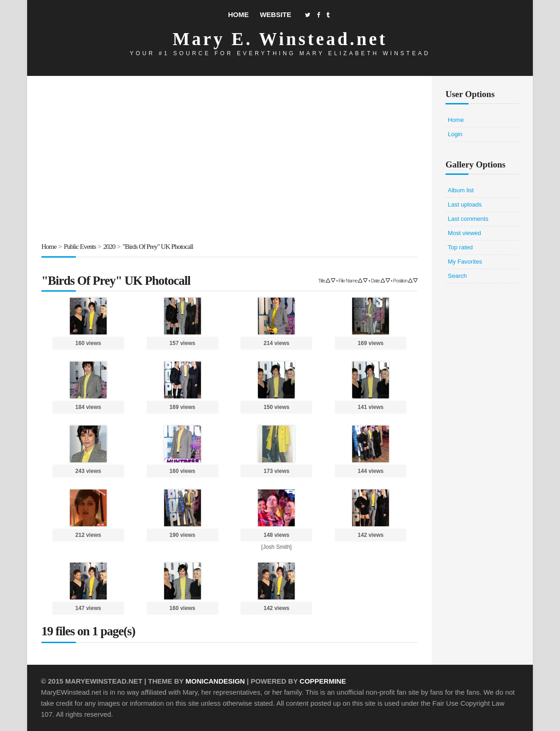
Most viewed (464, 233)
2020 (109, 247)
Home (238, 14)
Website (275, 14)
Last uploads (465, 204)
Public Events (80, 247)
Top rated (460, 247)
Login (455, 134)
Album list (461, 190)
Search (457, 276)
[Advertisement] (229, 161)
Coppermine (323, 681)
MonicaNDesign (215, 681)
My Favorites (465, 262)
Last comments (468, 219)
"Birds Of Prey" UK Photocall (158, 247)
